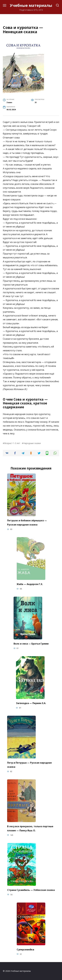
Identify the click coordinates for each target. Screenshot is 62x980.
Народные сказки (32, 443)
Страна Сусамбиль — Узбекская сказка (31, 890)
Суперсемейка (25, 950)
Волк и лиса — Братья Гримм (31, 644)
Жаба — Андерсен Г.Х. (30, 584)
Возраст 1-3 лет (12, 443)
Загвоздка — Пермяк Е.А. (31, 703)
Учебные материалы (31, 5)
